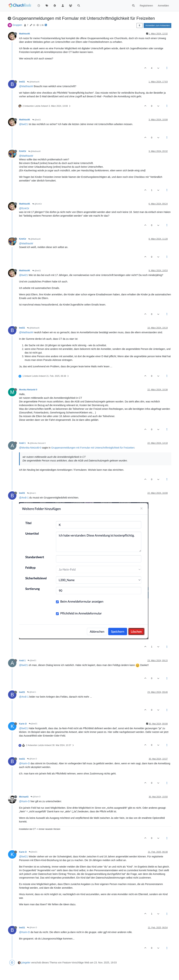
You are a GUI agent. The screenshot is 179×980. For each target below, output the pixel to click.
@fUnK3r (37, 204)
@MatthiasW (26, 86)
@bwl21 (37, 120)
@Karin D (32, 759)
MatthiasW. (25, 34)
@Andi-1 (24, 498)
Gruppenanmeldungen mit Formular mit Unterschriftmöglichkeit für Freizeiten (93, 448)
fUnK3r (23, 151)
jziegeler (26, 963)
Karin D (23, 724)
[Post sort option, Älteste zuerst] (139, 25)
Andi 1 (22, 443)
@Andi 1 (32, 493)
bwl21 (22, 82)
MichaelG (24, 797)
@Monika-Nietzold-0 (30, 448)
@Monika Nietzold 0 (37, 443)
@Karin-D (24, 763)
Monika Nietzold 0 (28, 390)
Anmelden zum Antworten (157, 25)
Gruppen (17, 25)
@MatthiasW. (33, 82)
